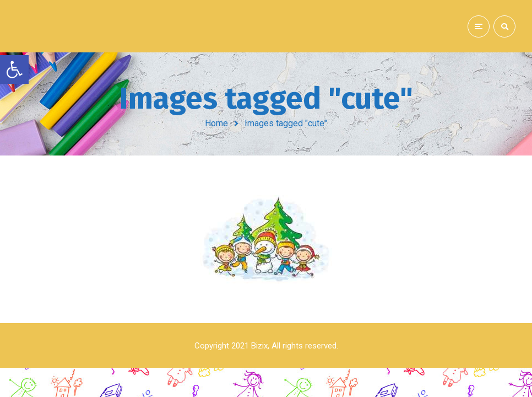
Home (216, 123)
